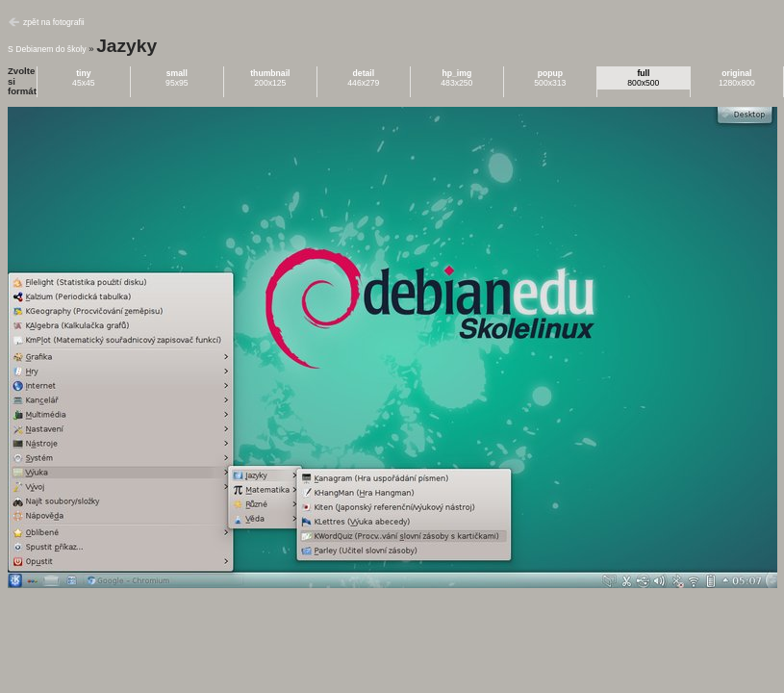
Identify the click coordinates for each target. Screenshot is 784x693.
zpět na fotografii (54, 22)
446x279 (363, 78)
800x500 (643, 78)
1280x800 (737, 78)
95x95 (177, 78)
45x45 (84, 78)
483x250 (456, 78)
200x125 (270, 78)
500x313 (550, 78)
